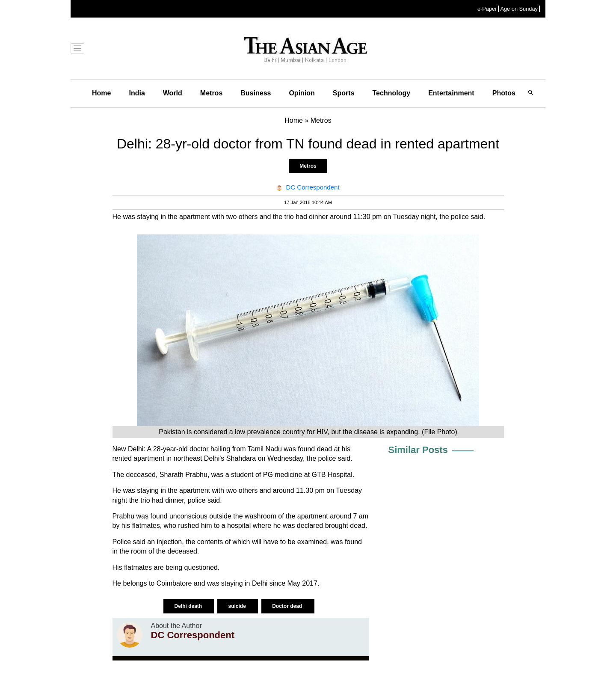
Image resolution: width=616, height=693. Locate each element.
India (137, 93)
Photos (504, 93)
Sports (344, 93)
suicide (238, 606)
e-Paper (487, 9)
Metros (211, 93)
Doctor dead (288, 606)
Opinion (302, 93)
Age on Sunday (519, 9)
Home (101, 93)
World (173, 93)
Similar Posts (418, 450)
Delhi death (189, 606)
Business (256, 93)
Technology (392, 93)
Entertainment (451, 93)
